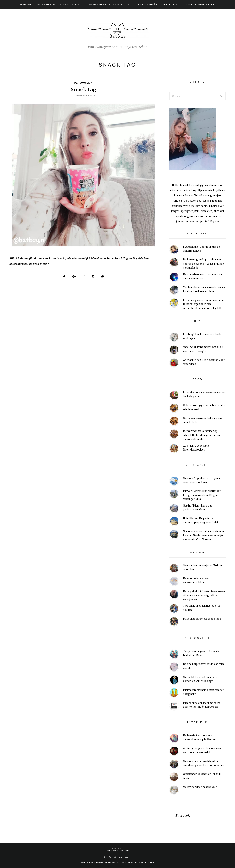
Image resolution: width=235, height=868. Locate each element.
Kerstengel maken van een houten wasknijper (203, 336)
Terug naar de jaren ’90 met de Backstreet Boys (201, 653)
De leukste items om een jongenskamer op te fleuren (199, 737)
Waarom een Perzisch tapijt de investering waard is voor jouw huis (204, 763)
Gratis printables (201, 5)
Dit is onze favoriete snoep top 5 (202, 619)
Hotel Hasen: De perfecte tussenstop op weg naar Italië (200, 520)
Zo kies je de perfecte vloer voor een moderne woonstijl (202, 750)
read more (41, 263)
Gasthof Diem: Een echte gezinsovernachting (198, 508)
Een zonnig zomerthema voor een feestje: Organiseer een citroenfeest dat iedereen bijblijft (203, 304)
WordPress (88, 863)
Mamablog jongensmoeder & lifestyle (50, 5)
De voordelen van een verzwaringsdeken (196, 580)
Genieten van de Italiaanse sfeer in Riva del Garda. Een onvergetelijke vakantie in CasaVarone (203, 535)
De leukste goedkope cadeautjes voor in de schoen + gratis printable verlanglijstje (204, 263)
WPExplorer (147, 863)
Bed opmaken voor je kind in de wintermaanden (201, 249)
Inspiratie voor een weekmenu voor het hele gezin (204, 394)
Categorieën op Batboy (156, 5)
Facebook (183, 815)
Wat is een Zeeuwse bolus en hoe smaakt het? (203, 420)
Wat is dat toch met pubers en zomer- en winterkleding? (200, 679)
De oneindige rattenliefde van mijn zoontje (203, 666)
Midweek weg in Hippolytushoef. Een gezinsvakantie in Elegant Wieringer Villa (202, 495)
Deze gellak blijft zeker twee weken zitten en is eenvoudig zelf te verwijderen (204, 595)
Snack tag (83, 89)
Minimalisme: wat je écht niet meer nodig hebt (203, 692)
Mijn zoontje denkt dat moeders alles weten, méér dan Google (202, 705)
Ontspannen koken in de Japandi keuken (202, 776)
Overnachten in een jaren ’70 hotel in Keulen (203, 567)
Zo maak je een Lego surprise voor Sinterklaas (204, 362)
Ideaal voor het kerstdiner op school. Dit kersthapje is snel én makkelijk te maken (201, 435)
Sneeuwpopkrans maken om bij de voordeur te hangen (203, 349)
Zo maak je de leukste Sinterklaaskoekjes (196, 448)
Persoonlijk (84, 83)
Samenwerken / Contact (108, 5)
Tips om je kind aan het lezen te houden (202, 608)
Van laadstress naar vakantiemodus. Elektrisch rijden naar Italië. (204, 289)
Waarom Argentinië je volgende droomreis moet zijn (202, 480)
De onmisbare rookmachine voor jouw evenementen (203, 276)
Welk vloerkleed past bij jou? (200, 787)
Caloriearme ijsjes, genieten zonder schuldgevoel (204, 407)
